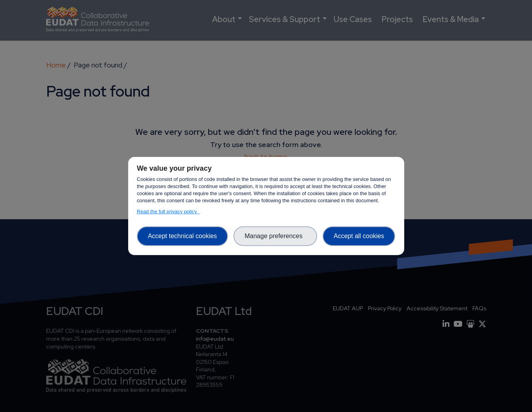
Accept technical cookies (182, 236)
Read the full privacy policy (168, 212)
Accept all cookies (359, 236)
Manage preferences (275, 236)
